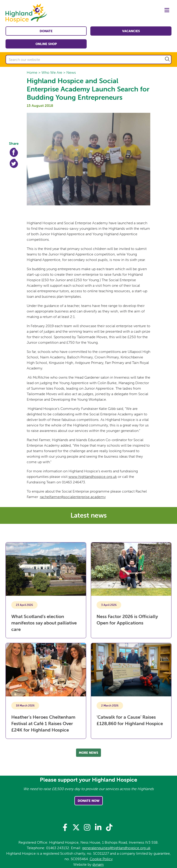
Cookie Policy (101, 859)
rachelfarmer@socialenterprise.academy (73, 497)
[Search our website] (88, 60)
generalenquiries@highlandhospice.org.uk (116, 848)
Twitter (14, 163)
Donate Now (89, 801)
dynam (98, 864)
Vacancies (131, 31)
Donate (46, 31)
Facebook (14, 152)
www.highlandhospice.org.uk (93, 477)
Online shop (46, 44)
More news (88, 753)
